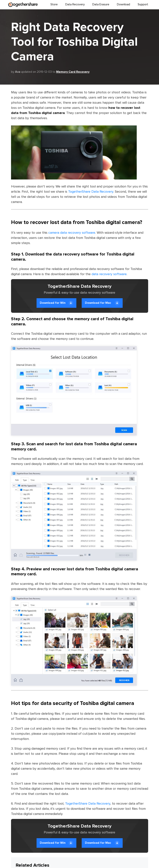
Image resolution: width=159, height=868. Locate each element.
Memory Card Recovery (73, 72)
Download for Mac (102, 303)
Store (54, 4)
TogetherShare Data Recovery (91, 192)
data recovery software (109, 274)
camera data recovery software (72, 233)
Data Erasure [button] (101, 4)
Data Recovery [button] (75, 4)
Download (123, 4)
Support (143, 4)
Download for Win (56, 303)
